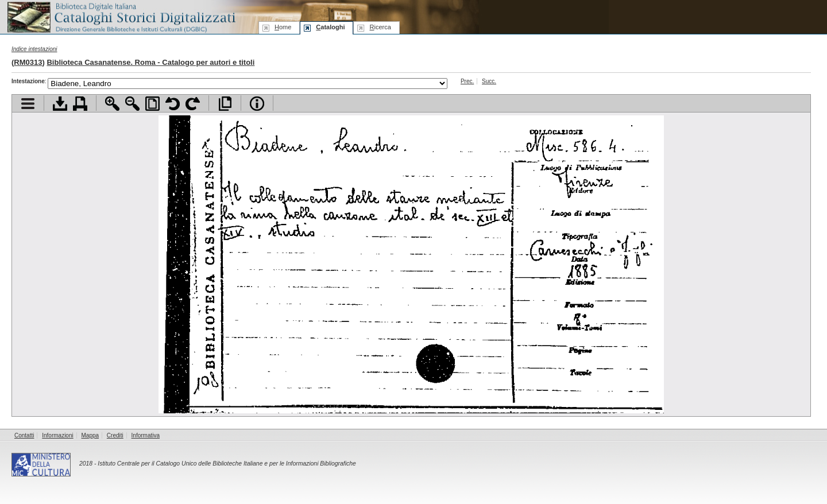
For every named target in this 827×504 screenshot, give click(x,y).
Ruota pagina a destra (193, 104)
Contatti (24, 435)
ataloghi (330, 27)
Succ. (489, 81)
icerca (380, 27)
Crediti (115, 435)
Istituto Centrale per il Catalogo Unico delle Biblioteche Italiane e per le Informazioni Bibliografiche (227, 464)
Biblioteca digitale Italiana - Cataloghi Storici (121, 16)
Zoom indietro (132, 104)
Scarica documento (60, 104)
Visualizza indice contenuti (28, 104)
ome (283, 27)
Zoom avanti (112, 104)
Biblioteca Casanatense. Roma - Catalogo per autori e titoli (150, 62)
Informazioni (57, 435)
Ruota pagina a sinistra (173, 104)
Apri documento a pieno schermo (225, 104)
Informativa (146, 435)
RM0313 (28, 62)
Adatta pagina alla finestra (152, 104)
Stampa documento (80, 104)
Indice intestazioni (34, 49)
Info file (257, 104)
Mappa (90, 435)
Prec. (467, 81)
